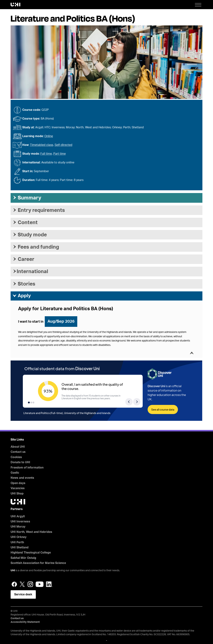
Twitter (22, 584)
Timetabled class (42, 145)
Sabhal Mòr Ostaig (23, 558)
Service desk (23, 594)
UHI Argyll (18, 516)
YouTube (40, 584)
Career (23, 259)
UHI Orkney (19, 537)
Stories (24, 284)
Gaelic (15, 473)
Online (49, 136)
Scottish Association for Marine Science (38, 563)
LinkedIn (49, 584)
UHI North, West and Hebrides (31, 532)
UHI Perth (17, 542)
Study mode (30, 235)
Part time (60, 154)
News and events (22, 478)
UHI (13, 571)
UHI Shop (17, 494)
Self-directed (63, 145)
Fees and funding (36, 247)
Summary (27, 198)
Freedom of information (27, 468)
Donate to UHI (20, 462)
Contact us (18, 452)
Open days (18, 483)
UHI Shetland (20, 547)
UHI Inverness (20, 522)
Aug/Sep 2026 (61, 321)
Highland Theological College (31, 553)
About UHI (18, 447)
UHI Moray (18, 527)
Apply (22, 296)
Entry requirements (39, 210)
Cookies (16, 457)
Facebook (14, 584)
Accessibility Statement (25, 622)
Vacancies (18, 488)
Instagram (30, 584)
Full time (46, 154)
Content (25, 222)
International (30, 271)
